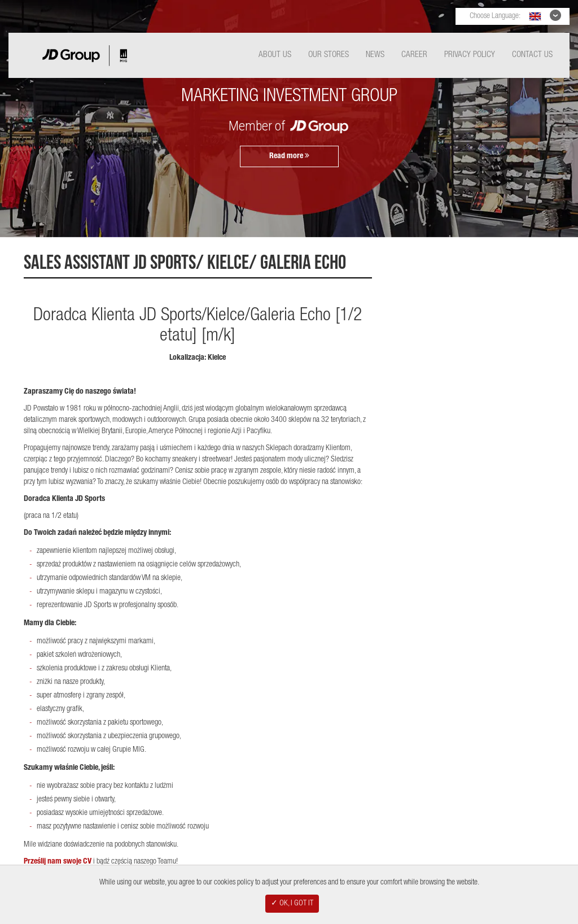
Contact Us (532, 55)
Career (414, 55)
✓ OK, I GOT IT (292, 904)
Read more (289, 156)
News (375, 55)
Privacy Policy (470, 55)
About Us (275, 55)
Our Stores (329, 55)
